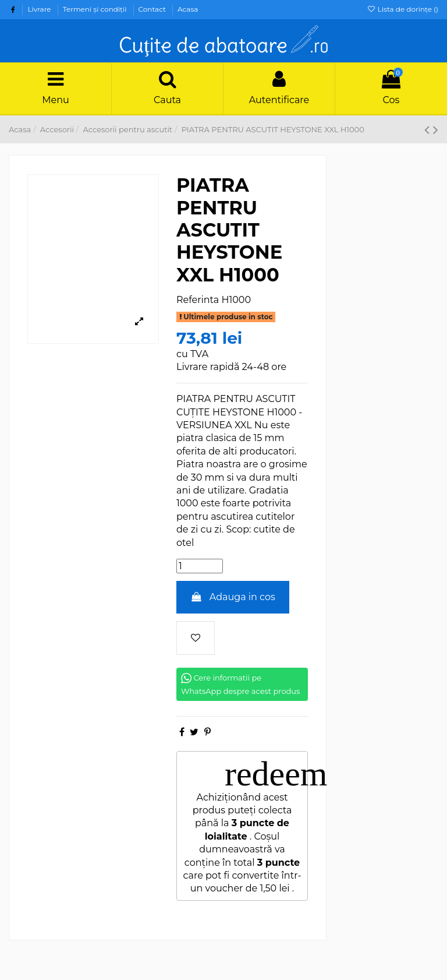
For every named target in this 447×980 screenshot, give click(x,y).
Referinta (198, 300)
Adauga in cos (233, 597)
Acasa (188, 9)
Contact (153, 9)
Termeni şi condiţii (96, 9)
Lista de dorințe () (402, 9)
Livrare (40, 9)
